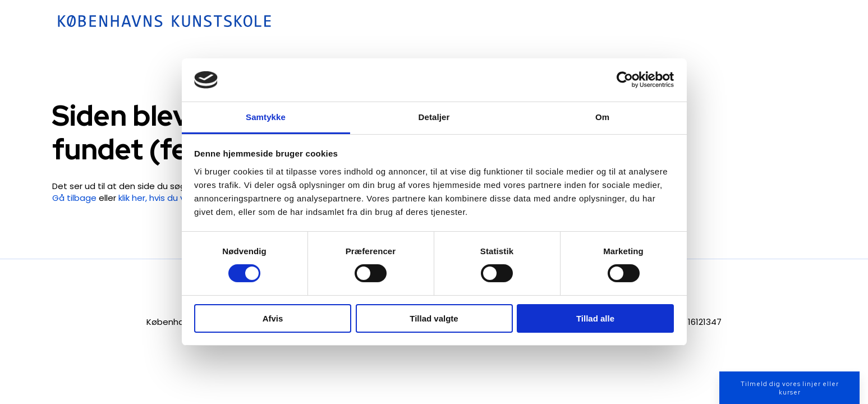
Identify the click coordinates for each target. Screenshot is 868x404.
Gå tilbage (74, 198)
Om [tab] (602, 117)
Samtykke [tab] (266, 117)
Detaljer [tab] (434, 117)
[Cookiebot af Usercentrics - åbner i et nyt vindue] (625, 80)
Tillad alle (595, 318)
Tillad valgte (434, 318)
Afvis (273, 318)
